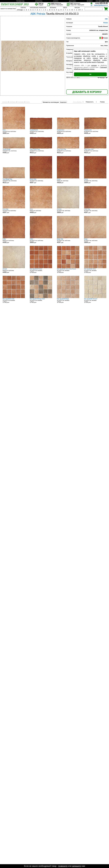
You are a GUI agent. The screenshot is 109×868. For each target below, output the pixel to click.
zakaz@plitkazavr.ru (101, 5)
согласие (94, 65)
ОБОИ (65, 8)
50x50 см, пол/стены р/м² (68, 181)
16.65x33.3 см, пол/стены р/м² (41, 132)
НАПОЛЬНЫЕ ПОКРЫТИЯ (38, 8)
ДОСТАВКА (73, 1)
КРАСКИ (77, 8)
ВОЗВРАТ (90, 1)
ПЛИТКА (23, 8)
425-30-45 (101, 3)
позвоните (63, 866)
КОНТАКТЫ (39, 1)
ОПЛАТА (56, 1)
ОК (90, 74)
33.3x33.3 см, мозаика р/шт (41, 271)
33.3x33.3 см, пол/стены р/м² (14, 132)
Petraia (106, 23)
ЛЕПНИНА (53, 8)
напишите (76, 866)
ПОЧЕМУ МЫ (20, 1)
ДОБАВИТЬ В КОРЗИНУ (87, 92)
